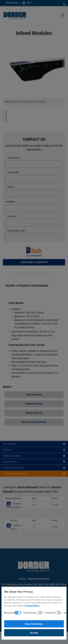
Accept (34, 633)
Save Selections (34, 624)
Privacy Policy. (32, 606)
